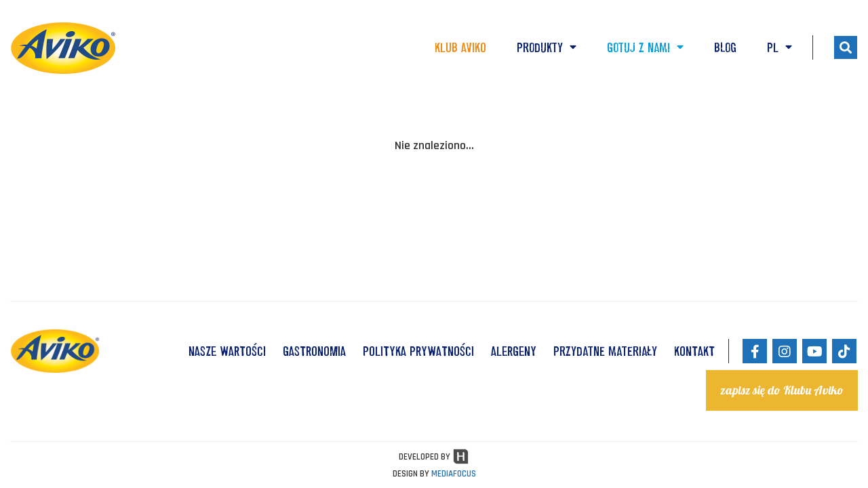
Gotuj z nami (645, 47)
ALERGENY (514, 351)
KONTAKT (694, 351)
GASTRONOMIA (314, 351)
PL (780, 47)
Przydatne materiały (605, 351)
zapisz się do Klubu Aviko (782, 390)
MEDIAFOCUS (454, 474)
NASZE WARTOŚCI (227, 351)
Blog (725, 47)
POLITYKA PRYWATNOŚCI (418, 351)
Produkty (547, 47)
